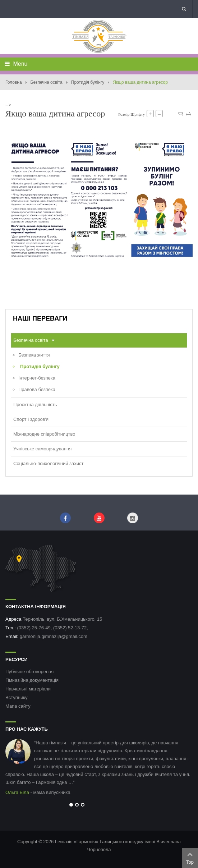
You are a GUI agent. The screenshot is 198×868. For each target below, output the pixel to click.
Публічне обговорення (29, 672)
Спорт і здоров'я (31, 419)
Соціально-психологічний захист (48, 463)
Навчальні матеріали (28, 689)
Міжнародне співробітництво (44, 434)
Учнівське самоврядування (42, 449)
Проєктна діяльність (35, 405)
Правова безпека (37, 389)
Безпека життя (34, 355)
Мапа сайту (18, 706)
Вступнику (17, 697)
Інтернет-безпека (37, 378)
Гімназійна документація (32, 680)
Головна (14, 82)
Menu (16, 64)
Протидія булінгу (88, 82)
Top (190, 857)
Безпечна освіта (47, 82)
